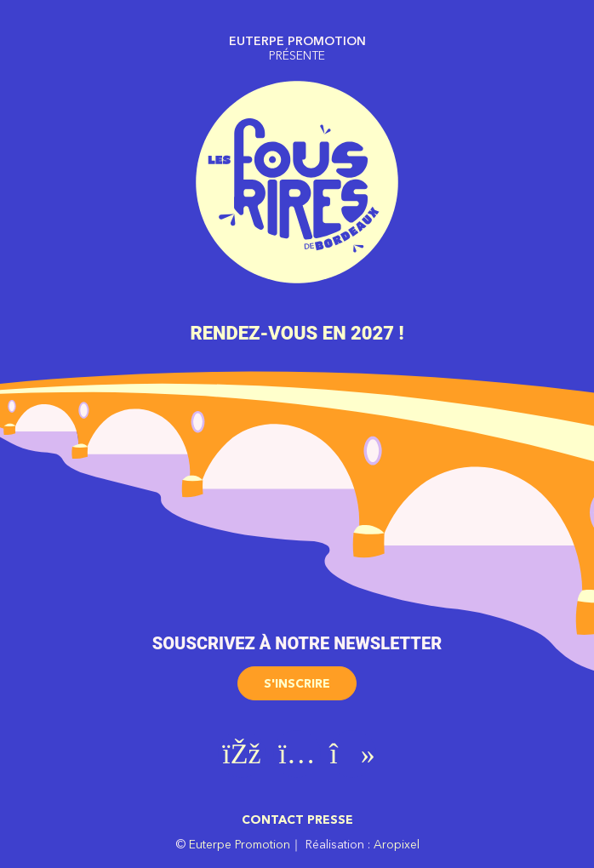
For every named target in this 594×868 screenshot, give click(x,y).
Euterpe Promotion (240, 844)
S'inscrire (297, 683)
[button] (297, 677)
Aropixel (397, 844)
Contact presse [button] (297, 819)
